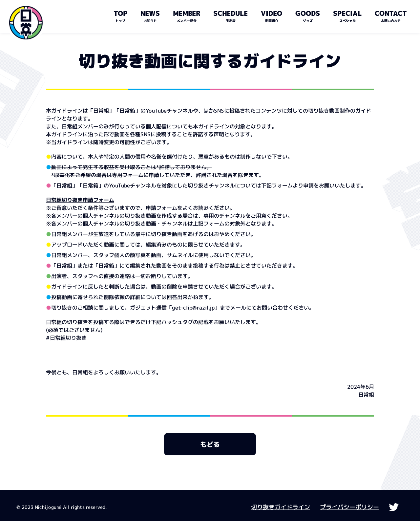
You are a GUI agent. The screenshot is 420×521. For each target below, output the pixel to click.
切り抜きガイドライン (281, 507)
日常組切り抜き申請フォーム (80, 200)
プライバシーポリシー (349, 507)
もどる (210, 444)
